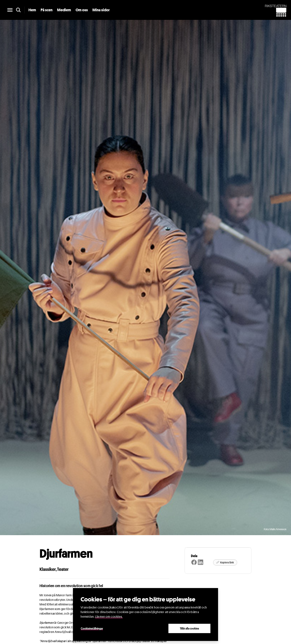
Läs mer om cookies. (109, 617)
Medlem (64, 10)
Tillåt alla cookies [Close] (189, 628)
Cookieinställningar (92, 628)
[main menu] (10, 10)
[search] (18, 10)
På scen (47, 10)
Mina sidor (101, 10)
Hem (32, 10)
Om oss (82, 10)
